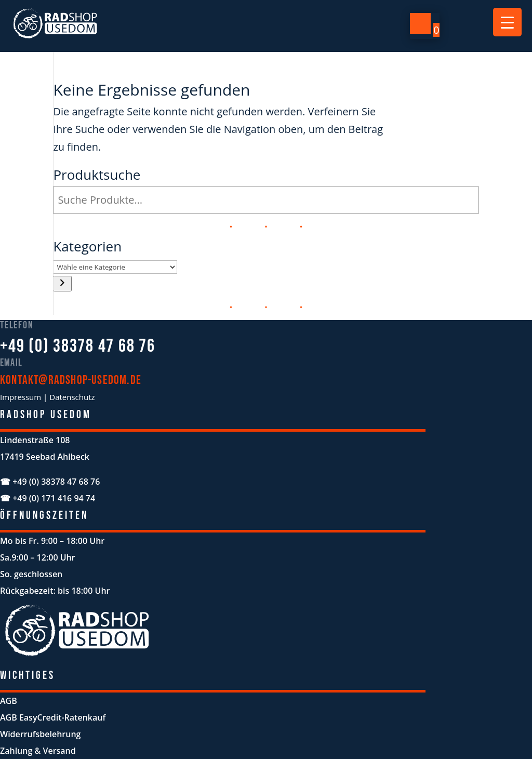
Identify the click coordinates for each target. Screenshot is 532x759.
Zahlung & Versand (38, 751)
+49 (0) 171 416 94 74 (54, 498)
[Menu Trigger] (507, 22)
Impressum (21, 397)
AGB (9, 701)
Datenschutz (72, 397)
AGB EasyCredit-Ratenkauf (53, 717)
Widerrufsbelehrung (40, 734)
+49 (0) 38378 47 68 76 (78, 346)
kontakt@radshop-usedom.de (71, 380)
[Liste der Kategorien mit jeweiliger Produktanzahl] (115, 267)
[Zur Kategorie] (62, 284)
